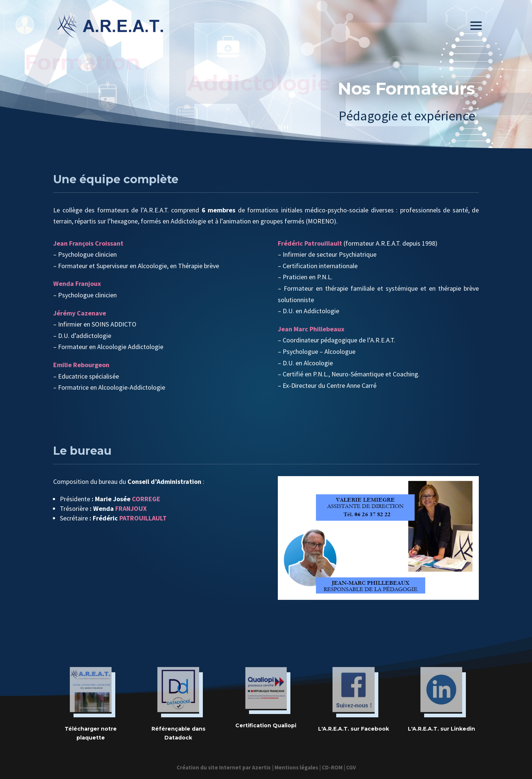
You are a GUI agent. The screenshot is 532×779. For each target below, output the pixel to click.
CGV (351, 767)
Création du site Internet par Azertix (224, 767)
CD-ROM (332, 767)
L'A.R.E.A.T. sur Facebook (354, 729)
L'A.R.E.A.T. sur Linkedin (441, 729)
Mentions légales (296, 767)
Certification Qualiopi (266, 725)
